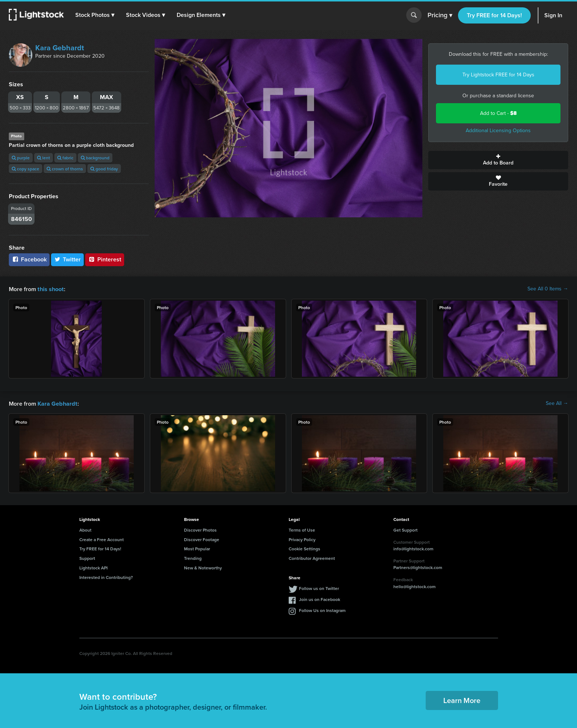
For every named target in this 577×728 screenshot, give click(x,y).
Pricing (440, 15)
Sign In (553, 15)
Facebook (29, 259)
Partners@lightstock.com (418, 567)
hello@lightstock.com (414, 586)
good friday (104, 169)
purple (21, 158)
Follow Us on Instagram (322, 610)
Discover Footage (202, 539)
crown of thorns (65, 169)
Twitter (68, 259)
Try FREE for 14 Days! (494, 15)
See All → (557, 403)
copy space (26, 169)
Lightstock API (93, 567)
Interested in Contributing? (106, 577)
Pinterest (105, 259)
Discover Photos (200, 529)
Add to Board (498, 160)
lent (44, 158)
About (85, 529)
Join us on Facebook (320, 599)
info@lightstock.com (413, 548)
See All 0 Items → (548, 289)
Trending (193, 557)
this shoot (50, 289)
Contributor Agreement (312, 557)
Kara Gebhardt (60, 48)
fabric (65, 158)
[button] (95, 15)
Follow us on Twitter (319, 588)
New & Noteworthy (203, 567)
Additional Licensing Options (498, 131)
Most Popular (197, 548)
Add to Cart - (498, 113)
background (95, 158)
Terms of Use (302, 529)
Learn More (462, 700)
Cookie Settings (304, 548)
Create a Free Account (102, 539)
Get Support (405, 529)
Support (87, 557)
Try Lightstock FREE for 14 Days (498, 75)
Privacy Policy (302, 539)
